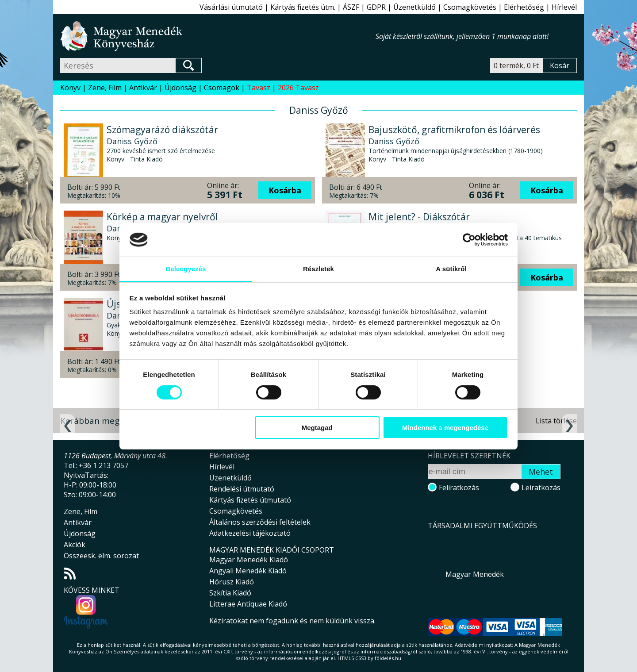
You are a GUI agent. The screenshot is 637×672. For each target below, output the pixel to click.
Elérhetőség (524, 7)
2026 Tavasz (298, 88)
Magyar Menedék (475, 574)
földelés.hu (388, 658)
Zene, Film (105, 88)
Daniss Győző (132, 141)
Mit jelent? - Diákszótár (419, 217)
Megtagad (317, 428)
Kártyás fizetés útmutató (250, 500)
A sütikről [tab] (451, 269)
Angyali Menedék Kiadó (248, 571)
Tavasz (259, 88)
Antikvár (143, 88)
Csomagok (222, 88)
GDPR (376, 7)
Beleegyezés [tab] (186, 269)
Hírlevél (564, 7)
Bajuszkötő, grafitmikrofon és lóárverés (454, 130)
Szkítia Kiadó (230, 593)
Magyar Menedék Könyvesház (218, 36)
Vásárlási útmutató (231, 7)
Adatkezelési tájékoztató (250, 533)
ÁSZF (351, 7)
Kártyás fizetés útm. (303, 7)
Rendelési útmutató (242, 489)
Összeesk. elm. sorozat (101, 556)
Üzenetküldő (414, 7)
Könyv (70, 88)
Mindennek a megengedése (445, 428)
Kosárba (285, 190)
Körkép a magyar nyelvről (162, 217)
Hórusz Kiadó (232, 582)
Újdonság (180, 88)
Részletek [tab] (318, 269)
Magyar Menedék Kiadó (249, 560)
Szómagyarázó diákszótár (162, 130)
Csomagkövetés (470, 7)
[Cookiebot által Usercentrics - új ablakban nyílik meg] (469, 240)
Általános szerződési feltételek (260, 522)
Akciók (75, 545)
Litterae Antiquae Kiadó (248, 604)
